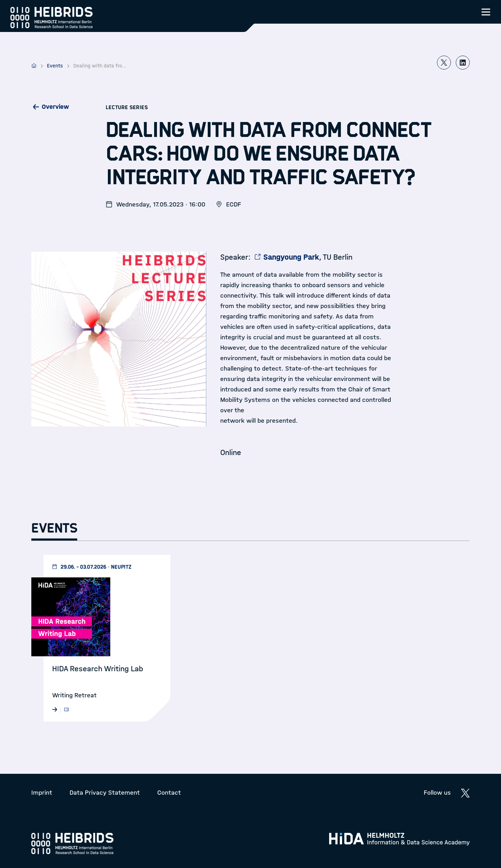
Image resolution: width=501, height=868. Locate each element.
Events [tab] (54, 528)
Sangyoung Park (291, 257)
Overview (55, 107)
